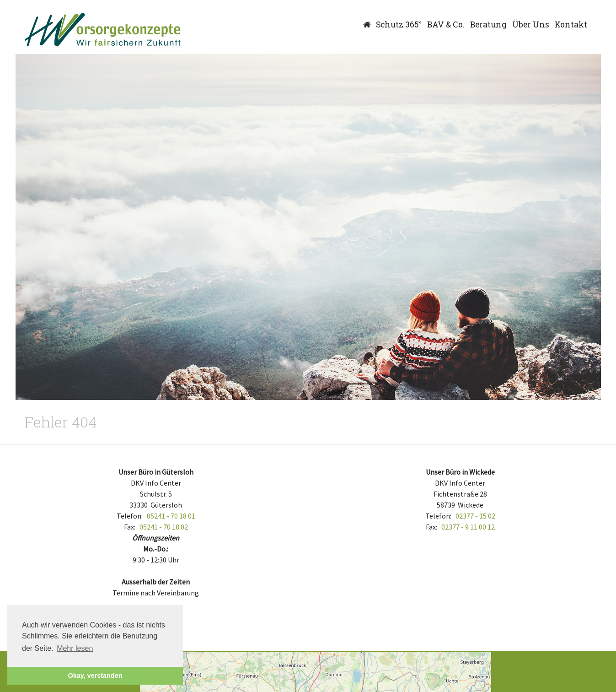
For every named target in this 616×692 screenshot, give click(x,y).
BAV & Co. (446, 24)
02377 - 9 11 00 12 (468, 527)
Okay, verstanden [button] (95, 676)
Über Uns (531, 24)
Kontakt (571, 24)
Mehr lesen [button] (75, 648)
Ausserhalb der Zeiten (156, 582)
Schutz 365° (399, 24)
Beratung (488, 24)
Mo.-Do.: (156, 549)
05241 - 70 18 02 (164, 527)
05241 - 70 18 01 (171, 516)
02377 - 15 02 (475, 516)
